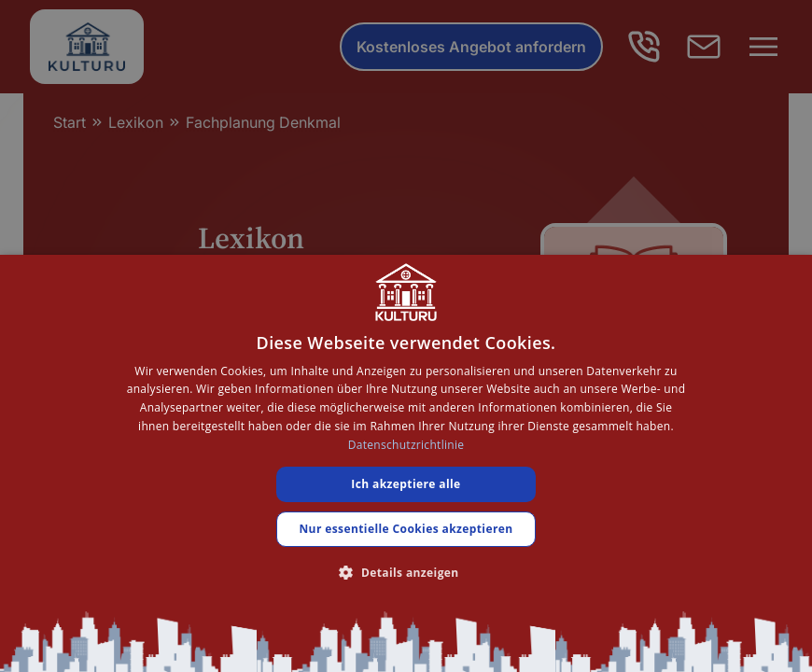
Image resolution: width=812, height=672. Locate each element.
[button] (406, 573)
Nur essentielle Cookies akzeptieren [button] (406, 529)
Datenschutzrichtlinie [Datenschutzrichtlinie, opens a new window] (406, 445)
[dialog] (406, 463)
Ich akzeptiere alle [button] (406, 484)
